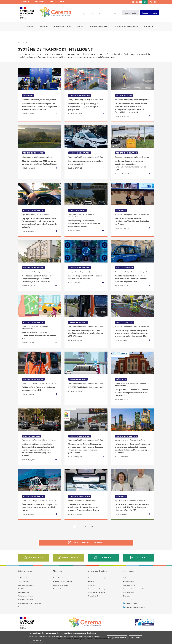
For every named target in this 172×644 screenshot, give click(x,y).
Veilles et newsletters (25, 596)
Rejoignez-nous (35, 557)
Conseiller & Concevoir (61, 578)
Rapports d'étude (129, 581)
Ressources (39, 2)
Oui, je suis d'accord (117, 637)
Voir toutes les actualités (88, 543)
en (155, 2)
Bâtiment (91, 581)
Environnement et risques (97, 592)
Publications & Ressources (127, 27)
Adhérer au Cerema (25, 578)
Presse (62, 2)
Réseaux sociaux (24, 592)
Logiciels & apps (129, 592)
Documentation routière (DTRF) (134, 589)
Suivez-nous (141, 557)
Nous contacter (130, 13)
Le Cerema (30, 27)
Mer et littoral (93, 596)
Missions (44, 27)
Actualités (148, 27)
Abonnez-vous (106, 557)
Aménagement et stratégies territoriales (102, 578)
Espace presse (23, 607)
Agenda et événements (26, 585)
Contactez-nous (71, 557)
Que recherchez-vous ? (92, 14)
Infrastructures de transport (98, 589)
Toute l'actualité (24, 581)
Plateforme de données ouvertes (30, 603)
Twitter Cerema (131, 600)
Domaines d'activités (62, 27)
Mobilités (91, 585)
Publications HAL (129, 585)
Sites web (126, 596)
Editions (126, 578)
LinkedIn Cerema (131, 603)
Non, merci (136, 637)
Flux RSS (21, 589)
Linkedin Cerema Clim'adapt (135, 607)
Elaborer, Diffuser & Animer (63, 581)
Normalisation (58, 589)
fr (151, 2)
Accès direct (24, 2)
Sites (52, 2)
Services (81, 27)
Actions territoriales (100, 27)
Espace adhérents (150, 13)
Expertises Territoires (26, 600)
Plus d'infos (37, 640)
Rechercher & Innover (61, 585)
